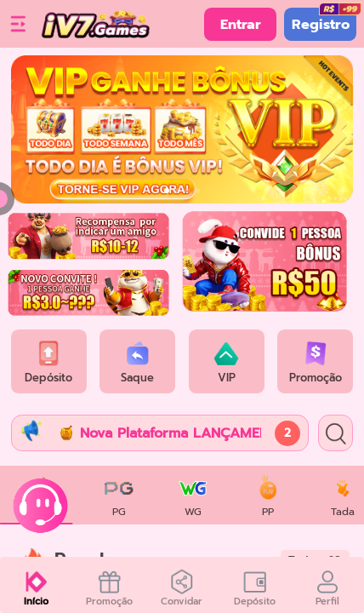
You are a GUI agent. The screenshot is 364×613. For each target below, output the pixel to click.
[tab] (119, 495)
